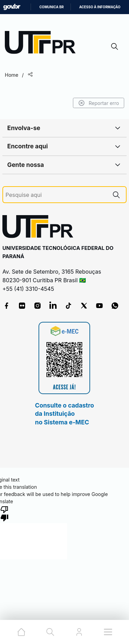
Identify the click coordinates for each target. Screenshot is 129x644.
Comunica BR (51, 7)
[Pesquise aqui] (56, 195)
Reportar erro (99, 103)
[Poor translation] (4, 513)
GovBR (12, 7)
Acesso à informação (100, 7)
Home (12, 75)
